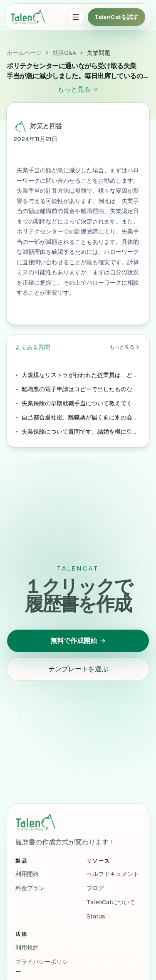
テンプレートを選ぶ (78, 669)
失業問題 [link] (99, 53)
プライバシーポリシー (42, 967)
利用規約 (27, 948)
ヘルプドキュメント (113, 874)
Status (96, 916)
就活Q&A (64, 53)
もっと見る (125, 347)
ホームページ (24, 53)
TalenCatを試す (116, 17)
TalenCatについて (111, 902)
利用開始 (27, 874)
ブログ (95, 888)
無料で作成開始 (78, 641)
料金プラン (30, 888)
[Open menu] (76, 17)
